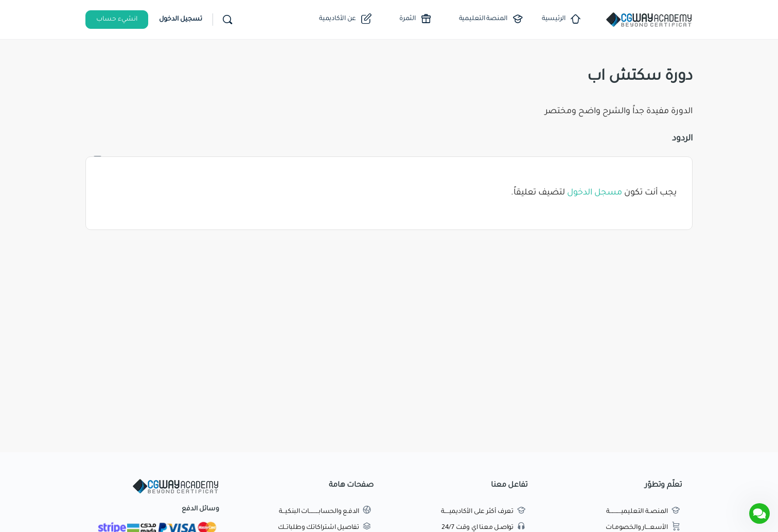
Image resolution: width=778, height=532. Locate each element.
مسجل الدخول (595, 193)
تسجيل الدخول (181, 20)
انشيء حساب (117, 20)
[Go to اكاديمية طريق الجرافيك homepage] (649, 21)
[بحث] (227, 20)
